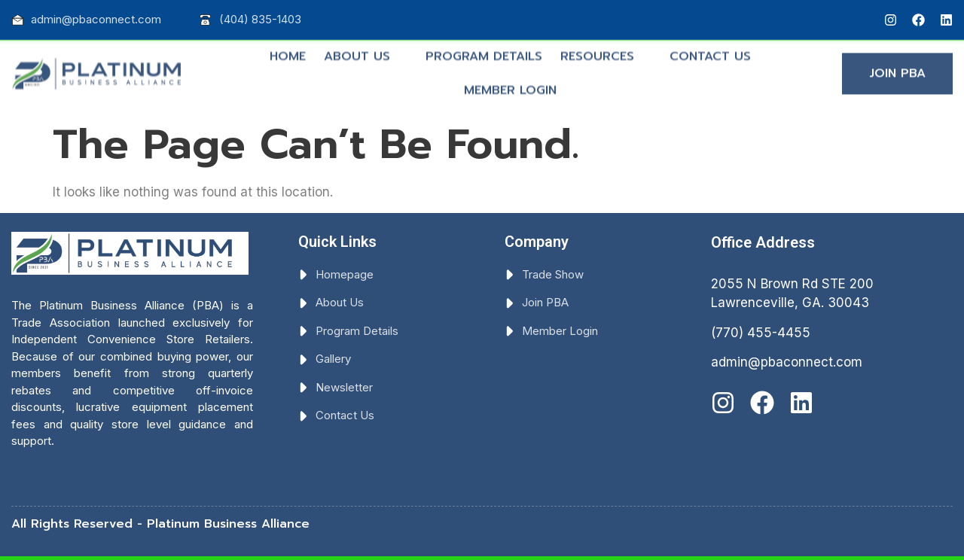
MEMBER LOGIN (510, 84)
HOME (288, 50)
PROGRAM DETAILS (484, 50)
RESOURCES (604, 50)
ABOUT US (363, 50)
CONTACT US (710, 50)
